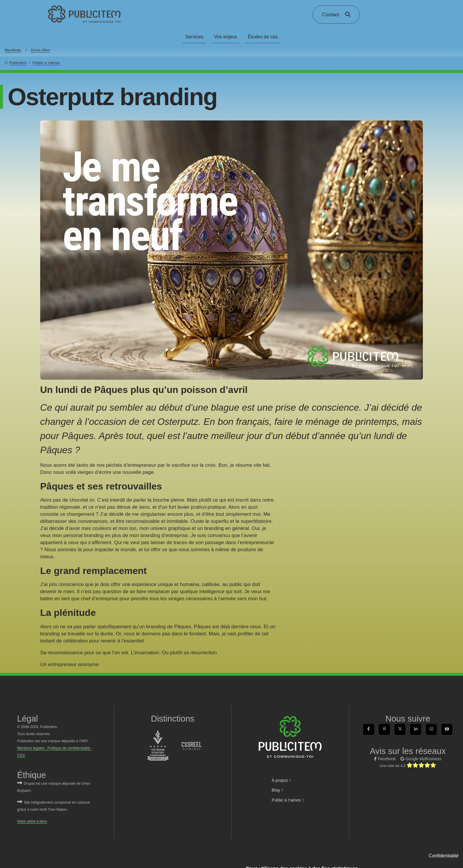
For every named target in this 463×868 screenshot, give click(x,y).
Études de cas (263, 37)
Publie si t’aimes (46, 63)
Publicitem (18, 63)
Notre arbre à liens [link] (32, 821)
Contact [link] (331, 14)
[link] (84, 14)
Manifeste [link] (13, 50)
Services (194, 37)
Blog (276, 790)
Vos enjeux (226, 37)
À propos (280, 780)
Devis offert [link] (40, 50)
